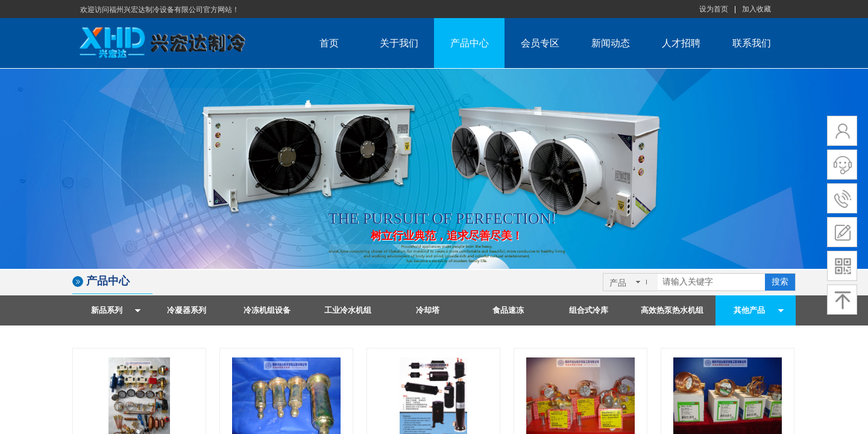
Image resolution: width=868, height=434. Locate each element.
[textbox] (711, 282)
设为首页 (714, 9)
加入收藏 (756, 9)
